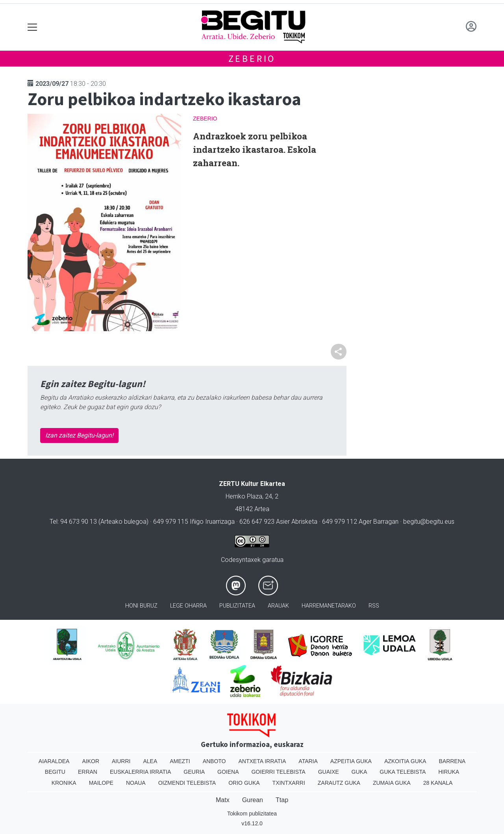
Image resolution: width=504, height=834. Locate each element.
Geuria (194, 772)
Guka (359, 772)
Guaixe (329, 772)
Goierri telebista (278, 772)
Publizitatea (237, 606)
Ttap (282, 800)
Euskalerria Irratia (140, 772)
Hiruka (449, 772)
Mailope (101, 783)
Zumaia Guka (392, 783)
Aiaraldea (54, 761)
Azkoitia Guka (405, 761)
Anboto (214, 761)
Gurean (253, 800)
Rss (374, 606)
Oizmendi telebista (187, 783)
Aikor (91, 761)
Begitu (55, 772)
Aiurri (121, 761)
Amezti (180, 761)
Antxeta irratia (262, 761)
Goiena (228, 772)
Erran (88, 772)
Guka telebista (403, 772)
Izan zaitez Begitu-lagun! (79, 435)
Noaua (136, 783)
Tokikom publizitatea (252, 814)
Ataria (308, 761)
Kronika (64, 783)
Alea (150, 761)
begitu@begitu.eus (429, 522)
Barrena (452, 761)
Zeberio (252, 58)
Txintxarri (289, 783)
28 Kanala (438, 783)
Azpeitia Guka (351, 761)
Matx (223, 800)
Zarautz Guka (339, 783)
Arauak (278, 606)
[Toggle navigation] (32, 27)
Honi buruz (141, 606)
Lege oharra (188, 606)
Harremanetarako (329, 606)
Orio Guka (244, 783)
